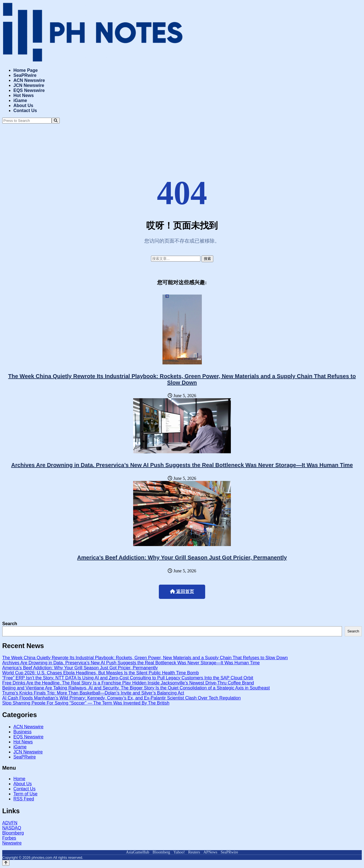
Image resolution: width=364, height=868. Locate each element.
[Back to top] (6, 863)
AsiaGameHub (137, 852)
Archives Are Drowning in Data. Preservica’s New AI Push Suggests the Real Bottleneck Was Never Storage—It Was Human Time (182, 465)
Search (10, 624)
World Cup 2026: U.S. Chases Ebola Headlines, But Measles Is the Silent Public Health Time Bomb (100, 673)
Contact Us (25, 111)
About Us (23, 105)
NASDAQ (12, 828)
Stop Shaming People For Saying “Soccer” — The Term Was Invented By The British (86, 703)
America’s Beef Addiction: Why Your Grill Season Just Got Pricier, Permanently (182, 558)
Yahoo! (179, 852)
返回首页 (182, 591)
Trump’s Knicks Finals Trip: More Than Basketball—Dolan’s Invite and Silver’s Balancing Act (93, 693)
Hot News (24, 95)
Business (22, 732)
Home (19, 779)
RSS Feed (24, 799)
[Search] (56, 121)
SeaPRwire (25, 75)
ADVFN (10, 823)
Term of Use (25, 794)
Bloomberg (13, 833)
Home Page (26, 70)
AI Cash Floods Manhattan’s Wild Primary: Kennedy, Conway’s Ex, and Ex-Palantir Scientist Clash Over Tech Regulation (121, 698)
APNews (210, 852)
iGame (20, 100)
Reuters (194, 852)
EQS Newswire (29, 90)
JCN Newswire (29, 85)
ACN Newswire (29, 80)
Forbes (9, 838)
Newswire (12, 843)
